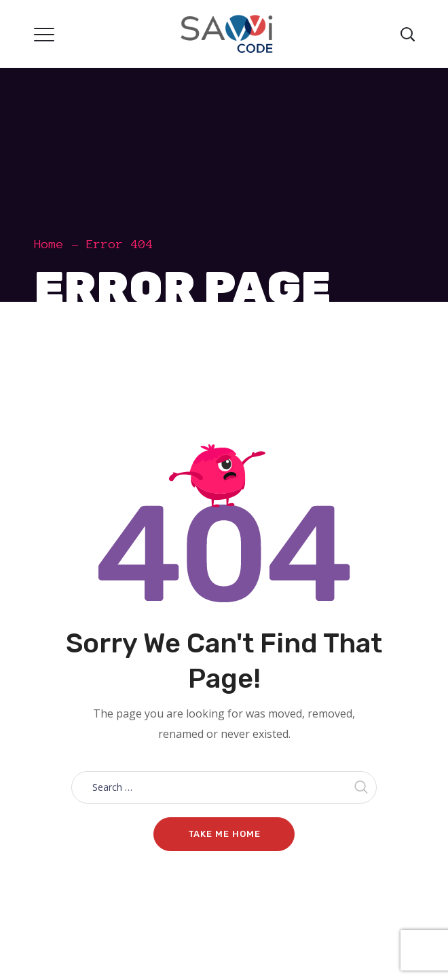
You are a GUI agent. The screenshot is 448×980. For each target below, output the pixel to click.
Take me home (224, 834)
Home (49, 244)
